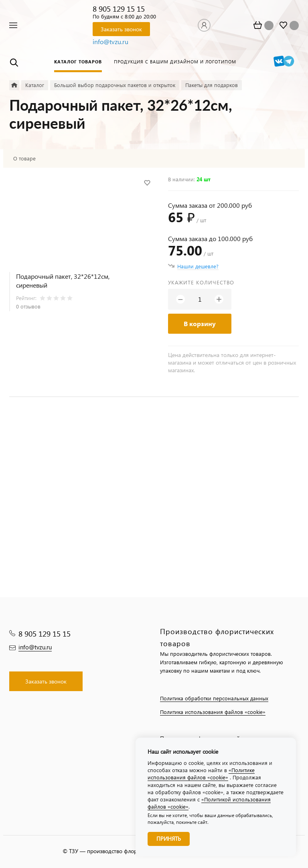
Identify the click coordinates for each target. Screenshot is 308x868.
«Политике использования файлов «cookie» (201, 774)
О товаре (24, 158)
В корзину (200, 323)
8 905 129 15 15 (119, 9)
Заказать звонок (121, 29)
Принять (169, 839)
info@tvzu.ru (110, 42)
